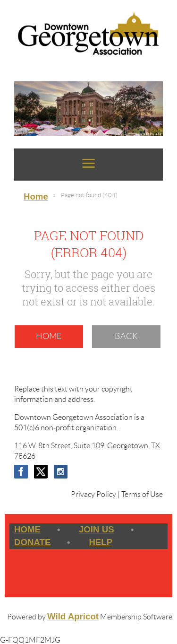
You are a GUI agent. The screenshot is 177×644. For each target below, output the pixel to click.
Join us (97, 529)
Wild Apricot (73, 616)
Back (126, 336)
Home (36, 196)
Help (101, 542)
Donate (32, 542)
